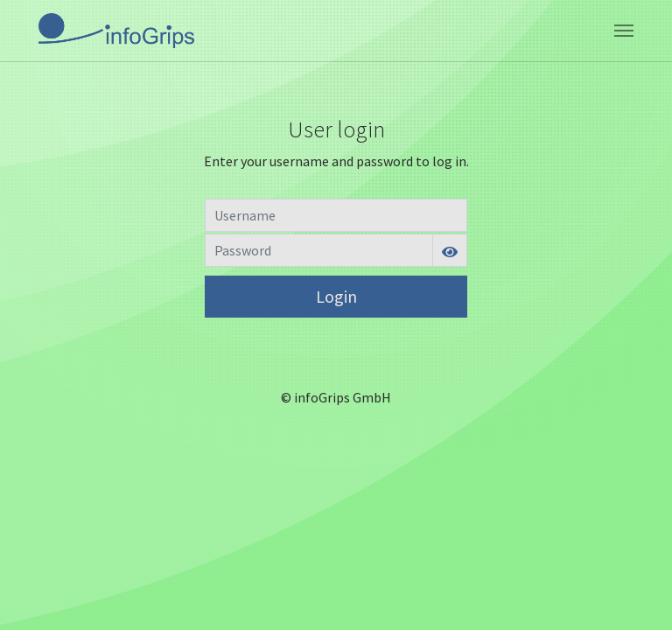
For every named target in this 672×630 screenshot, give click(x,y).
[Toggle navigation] (624, 31)
